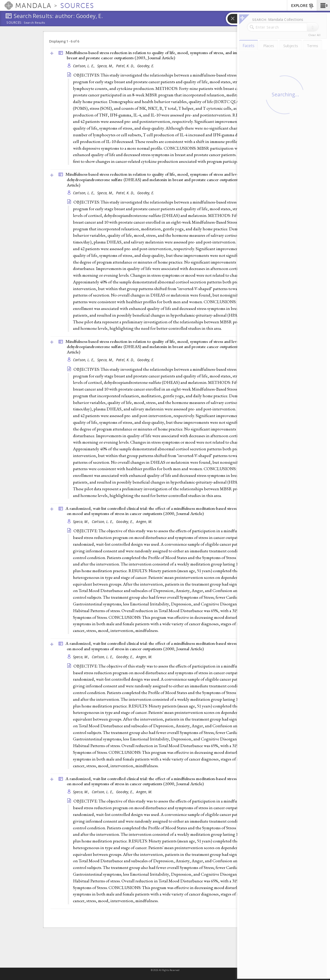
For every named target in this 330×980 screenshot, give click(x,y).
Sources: (14, 23)
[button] (323, 5)
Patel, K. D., (126, 66)
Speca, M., (106, 66)
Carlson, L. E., (84, 66)
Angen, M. (144, 522)
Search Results (34, 23)
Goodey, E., (125, 522)
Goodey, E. (146, 66)
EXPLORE (303, 6)
